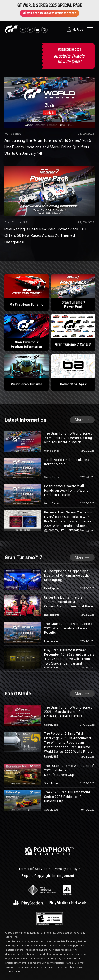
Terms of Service (33, 869)
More (79, 420)
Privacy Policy (66, 869)
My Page (78, 30)
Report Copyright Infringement (48, 876)
